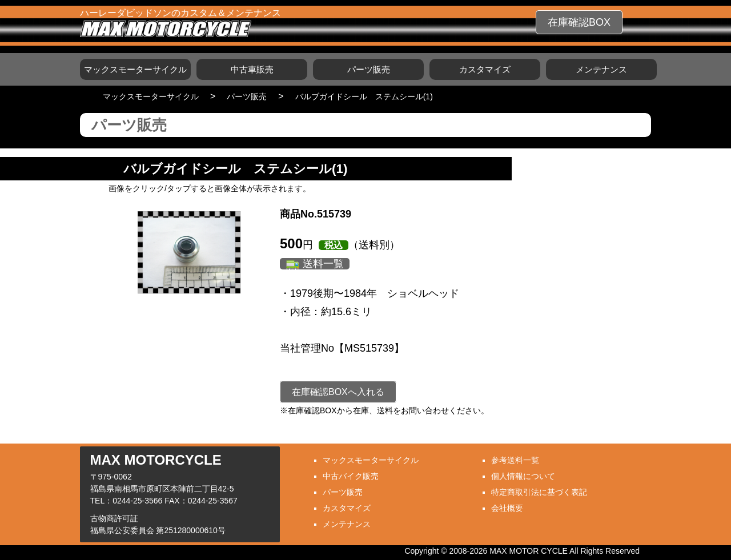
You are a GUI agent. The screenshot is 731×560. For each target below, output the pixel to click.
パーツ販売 (369, 69)
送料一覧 (323, 264)
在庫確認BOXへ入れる (338, 392)
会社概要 (507, 508)
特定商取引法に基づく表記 (539, 492)
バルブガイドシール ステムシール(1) (364, 96)
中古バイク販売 (351, 476)
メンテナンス (601, 69)
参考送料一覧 (515, 460)
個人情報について (523, 476)
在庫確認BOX (579, 22)
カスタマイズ (485, 69)
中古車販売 (252, 69)
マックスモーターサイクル (135, 69)
